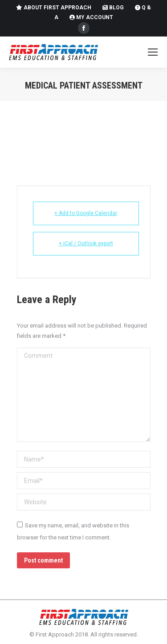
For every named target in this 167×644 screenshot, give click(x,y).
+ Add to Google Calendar (86, 213)
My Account (91, 17)
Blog (113, 8)
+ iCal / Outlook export (86, 243)
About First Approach (54, 8)
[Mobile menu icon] (153, 52)
